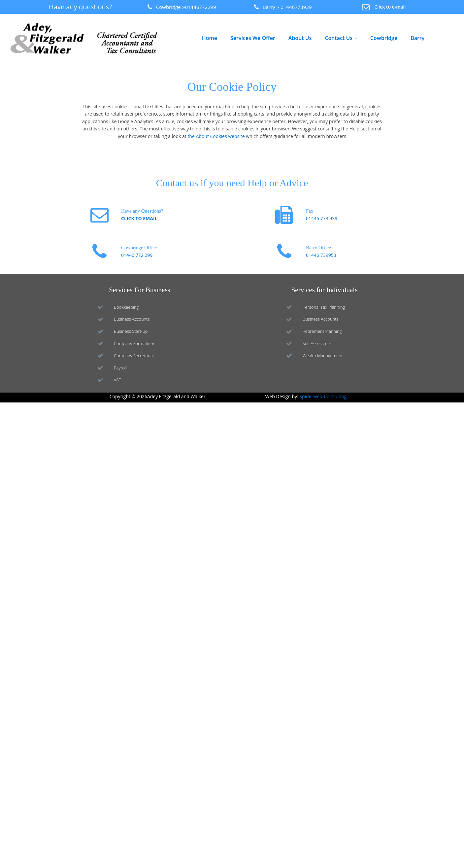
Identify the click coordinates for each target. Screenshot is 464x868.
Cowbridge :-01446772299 (186, 7)
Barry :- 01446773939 (287, 7)
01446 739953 (321, 255)
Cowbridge (384, 38)
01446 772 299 (137, 255)
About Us (300, 38)
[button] (384, 7)
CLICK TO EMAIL (139, 218)
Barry (417, 38)
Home (210, 38)
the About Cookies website (216, 136)
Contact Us (339, 38)
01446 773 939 (322, 218)
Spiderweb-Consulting (323, 396)
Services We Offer (253, 38)
